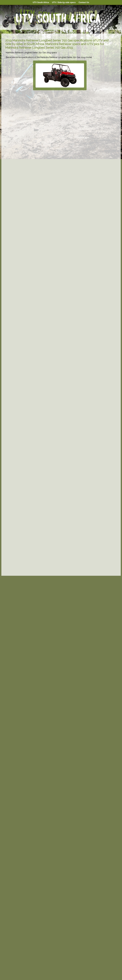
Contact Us (84, 2)
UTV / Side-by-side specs (64, 3)
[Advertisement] (60, 555)
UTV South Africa (41, 2)
